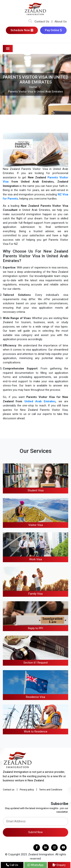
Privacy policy (27, 790)
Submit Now (35, 832)
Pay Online (53, 30)
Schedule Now (22, 30)
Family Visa (35, 594)
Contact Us (42, 22)
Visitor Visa (36, 525)
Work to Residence (36, 732)
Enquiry (59, 865)
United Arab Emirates (40, 401)
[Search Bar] (30, 22)
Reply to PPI (35, 628)
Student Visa (36, 490)
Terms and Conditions (51, 790)
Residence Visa (35, 697)
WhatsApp (35, 865)
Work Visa (35, 559)
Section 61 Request (36, 663)
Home (33, 87)
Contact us (9, 790)
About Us (61, 22)
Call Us (12, 865)
